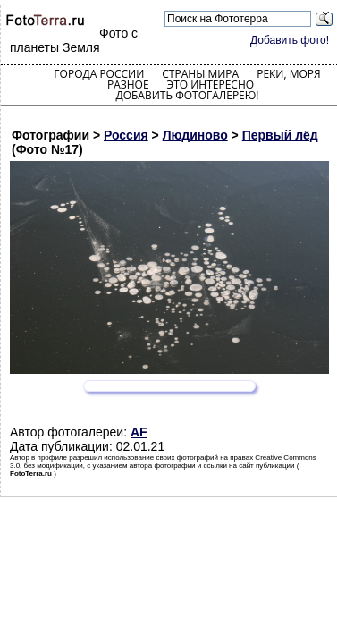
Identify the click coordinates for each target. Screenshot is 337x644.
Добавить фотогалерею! (187, 95)
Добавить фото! (290, 40)
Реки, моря (288, 74)
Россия (126, 135)
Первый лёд (280, 135)
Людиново (195, 135)
